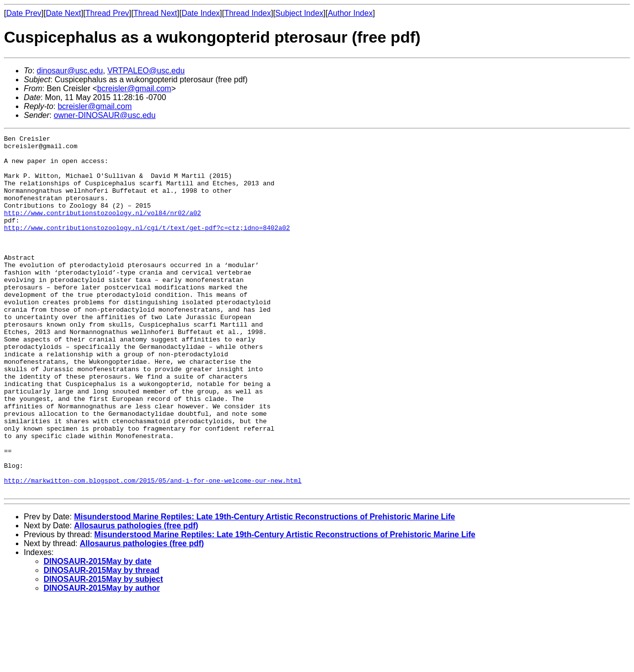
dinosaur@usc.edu (70, 71)
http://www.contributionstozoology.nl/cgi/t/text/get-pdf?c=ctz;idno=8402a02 (147, 247)
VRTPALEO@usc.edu (146, 71)
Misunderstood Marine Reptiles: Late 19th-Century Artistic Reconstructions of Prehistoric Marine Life (264, 588)
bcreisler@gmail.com (134, 88)
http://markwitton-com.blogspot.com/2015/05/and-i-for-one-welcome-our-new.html (153, 550)
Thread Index (248, 13)
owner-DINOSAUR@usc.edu (105, 115)
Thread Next (155, 13)
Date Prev (24, 13)
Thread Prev (107, 13)
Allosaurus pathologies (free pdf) (136, 597)
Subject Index (299, 13)
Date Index (200, 13)
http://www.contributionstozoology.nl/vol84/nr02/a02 (103, 229)
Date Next (63, 13)
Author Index (350, 13)
